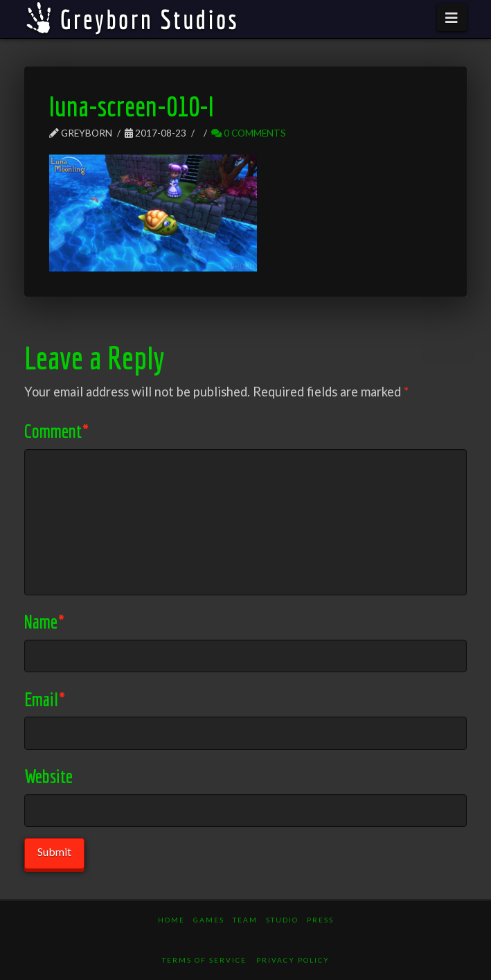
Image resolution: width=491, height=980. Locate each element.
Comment (56, 431)
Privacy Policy (293, 960)
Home (171, 920)
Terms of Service (204, 960)
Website (48, 776)
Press (320, 920)
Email (44, 699)
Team (245, 920)
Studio (282, 920)
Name (44, 621)
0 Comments (249, 133)
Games (209, 920)
